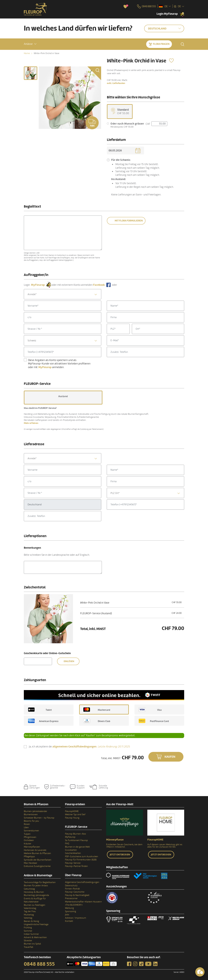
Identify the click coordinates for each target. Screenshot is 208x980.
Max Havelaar (30, 863)
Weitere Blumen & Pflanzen (37, 853)
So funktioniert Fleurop (76, 840)
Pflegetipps (29, 856)
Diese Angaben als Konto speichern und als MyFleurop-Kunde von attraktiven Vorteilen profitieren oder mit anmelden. (59, 364)
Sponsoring (70, 911)
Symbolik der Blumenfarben (38, 860)
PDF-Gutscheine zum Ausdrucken (82, 856)
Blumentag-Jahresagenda (36, 895)
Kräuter (28, 844)
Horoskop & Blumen (34, 892)
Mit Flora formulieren (129, 221)
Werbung (69, 908)
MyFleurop (70, 837)
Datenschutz (71, 886)
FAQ (67, 843)
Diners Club (97, 721)
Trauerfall (28, 947)
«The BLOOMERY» (74, 905)
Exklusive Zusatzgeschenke (37, 866)
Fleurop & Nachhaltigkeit (77, 895)
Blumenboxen (31, 814)
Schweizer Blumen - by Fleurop (39, 818)
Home (27, 53)
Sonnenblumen (31, 831)
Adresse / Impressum (76, 918)
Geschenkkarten (73, 853)
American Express (43, 721)
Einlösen (69, 661)
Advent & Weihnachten (35, 937)
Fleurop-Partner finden (76, 866)
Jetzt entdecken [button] (120, 855)
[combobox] (63, 294)
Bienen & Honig (31, 921)
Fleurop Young (72, 818)
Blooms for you (31, 821)
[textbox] (63, 294)
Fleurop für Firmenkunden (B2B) (81, 860)
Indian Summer (31, 934)
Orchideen (29, 840)
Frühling (28, 928)
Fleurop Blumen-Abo (75, 834)
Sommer (28, 931)
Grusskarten (71, 850)
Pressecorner (71, 898)
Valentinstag (30, 908)
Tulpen (27, 834)
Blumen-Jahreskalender (35, 811)
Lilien (26, 827)
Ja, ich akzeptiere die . (79, 747)
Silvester (28, 941)
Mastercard (97, 710)
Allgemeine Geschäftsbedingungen (82, 882)
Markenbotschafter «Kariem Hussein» (83, 902)
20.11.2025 (114, 747)
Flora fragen (161, 44)
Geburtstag (29, 889)
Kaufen (170, 757)
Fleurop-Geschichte (75, 892)
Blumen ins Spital (32, 944)
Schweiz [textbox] (32, 341)
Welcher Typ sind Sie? (75, 814)
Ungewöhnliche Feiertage (36, 924)
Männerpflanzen (32, 847)
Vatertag (28, 918)
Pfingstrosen (30, 837)
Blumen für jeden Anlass (36, 886)
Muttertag (29, 915)
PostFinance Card (154, 721)
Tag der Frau (30, 911)
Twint (40, 710)
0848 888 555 (39, 964)
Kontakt (69, 921)
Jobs (67, 915)
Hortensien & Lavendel (35, 850)
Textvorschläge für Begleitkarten (40, 882)
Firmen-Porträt (72, 889)
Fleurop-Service (73, 863)
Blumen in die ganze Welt (77, 847)
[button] (30, 44)
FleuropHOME (72, 811)
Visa (150, 710)
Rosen (27, 824)
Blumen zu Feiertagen (35, 905)
